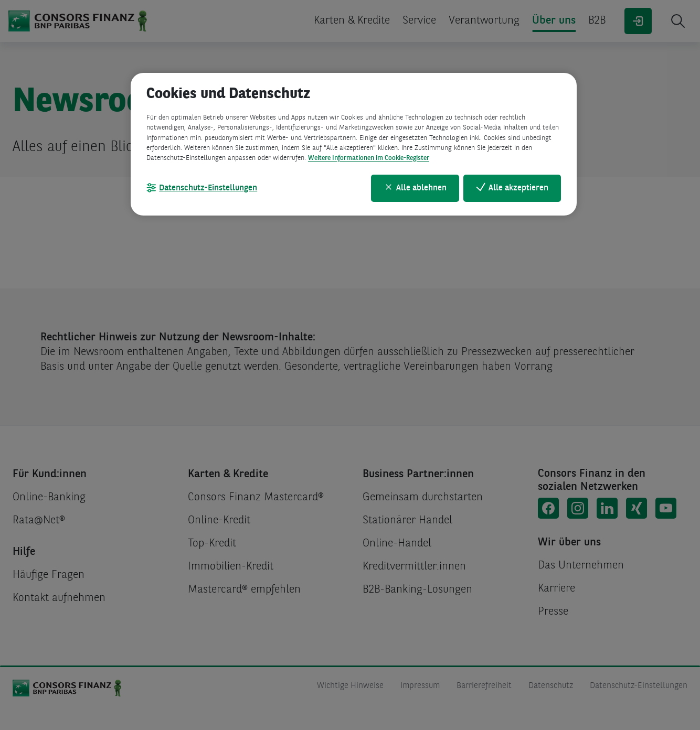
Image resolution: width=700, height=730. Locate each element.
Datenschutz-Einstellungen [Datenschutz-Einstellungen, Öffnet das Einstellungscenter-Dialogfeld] (208, 188)
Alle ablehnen (421, 188)
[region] (354, 144)
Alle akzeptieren (518, 188)
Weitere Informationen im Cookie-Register (369, 158)
